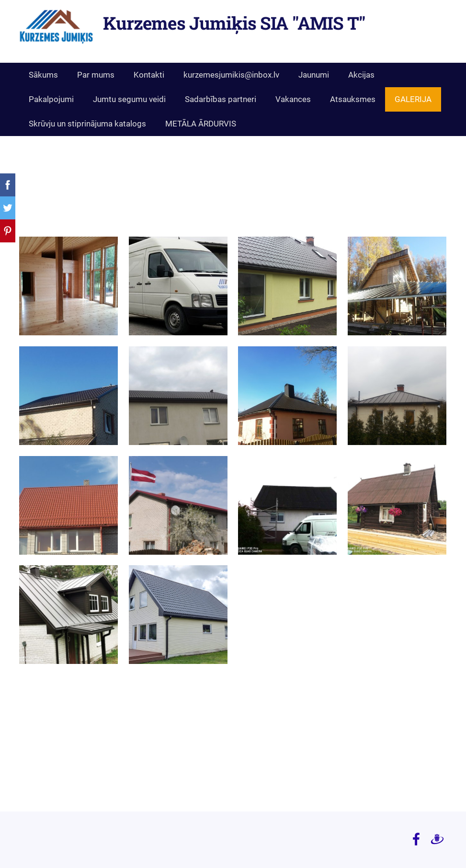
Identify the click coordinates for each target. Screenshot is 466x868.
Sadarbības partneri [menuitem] (221, 99)
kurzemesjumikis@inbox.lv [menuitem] (231, 75)
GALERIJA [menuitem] (413, 99)
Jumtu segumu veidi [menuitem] (129, 99)
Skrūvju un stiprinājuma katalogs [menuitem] (87, 124)
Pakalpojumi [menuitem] (51, 99)
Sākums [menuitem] (43, 75)
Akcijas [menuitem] (361, 75)
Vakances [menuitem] (293, 99)
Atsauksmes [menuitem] (353, 99)
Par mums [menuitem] (96, 75)
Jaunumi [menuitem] (314, 75)
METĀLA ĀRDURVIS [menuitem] (201, 124)
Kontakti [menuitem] (149, 75)
